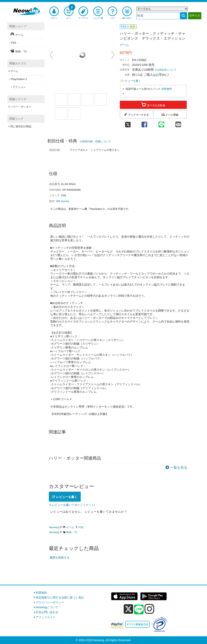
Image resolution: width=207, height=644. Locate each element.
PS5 (81, 527)
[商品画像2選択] (74, 100)
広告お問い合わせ (47, 612)
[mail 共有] (178, 123)
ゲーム (124, 45)
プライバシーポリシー (50, 602)
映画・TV (72, 532)
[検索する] (184, 16)
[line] (139, 610)
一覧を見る (179, 468)
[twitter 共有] (128, 123)
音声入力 (195, 16)
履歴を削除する (60, 557)
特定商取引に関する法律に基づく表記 (60, 597)
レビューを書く (130, 81)
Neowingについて (47, 607)
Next (113, 55)
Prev (52, 55)
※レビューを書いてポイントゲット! (72, 505)
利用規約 (41, 593)
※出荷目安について (165, 70)
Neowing (54, 527)
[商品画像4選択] (74, 114)
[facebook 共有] (144, 123)
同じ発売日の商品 (21, 126)
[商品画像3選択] (61, 114)
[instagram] (149, 609)
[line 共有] (161, 123)
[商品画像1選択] (61, 100)
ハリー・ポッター (21, 107)
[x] (128, 609)
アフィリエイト (46, 617)
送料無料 (167, 89)
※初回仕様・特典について (95, 141)
